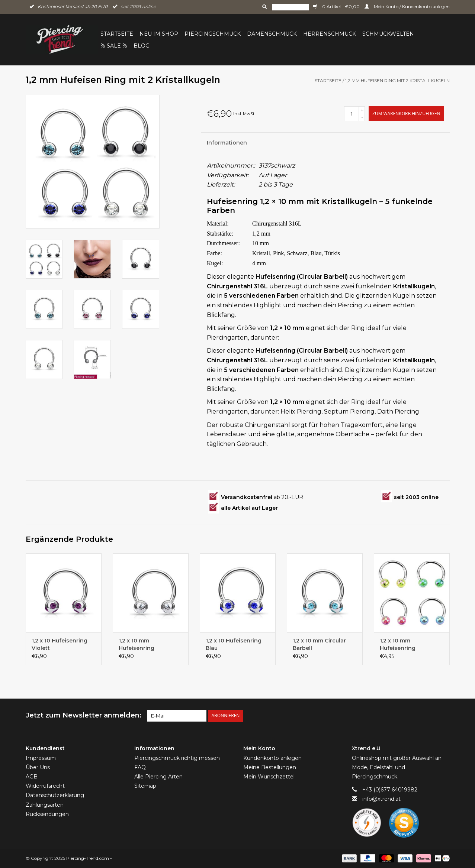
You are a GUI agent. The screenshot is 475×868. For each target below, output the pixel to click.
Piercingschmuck (213, 34)
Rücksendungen (47, 814)
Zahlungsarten (45, 805)
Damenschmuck (272, 34)
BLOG (142, 46)
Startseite (117, 34)
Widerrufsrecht (45, 786)
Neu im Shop (159, 34)
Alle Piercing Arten (158, 777)
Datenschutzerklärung (55, 795)
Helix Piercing (301, 412)
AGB (32, 777)
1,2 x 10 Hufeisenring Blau (234, 644)
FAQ (140, 767)
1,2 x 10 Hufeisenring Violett (60, 644)
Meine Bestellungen (270, 767)
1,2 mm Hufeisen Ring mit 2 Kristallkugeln (397, 80)
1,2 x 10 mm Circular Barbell (319, 644)
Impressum (41, 758)
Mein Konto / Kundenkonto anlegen (407, 7)
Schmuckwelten (388, 34)
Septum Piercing (349, 412)
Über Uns (38, 767)
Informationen (227, 143)
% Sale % (114, 46)
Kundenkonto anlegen (272, 758)
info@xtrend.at (381, 799)
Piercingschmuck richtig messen (177, 758)
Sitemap (145, 786)
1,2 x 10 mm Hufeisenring (137, 644)
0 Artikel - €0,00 (337, 7)
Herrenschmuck (330, 34)
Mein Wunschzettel (269, 777)
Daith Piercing (398, 412)
